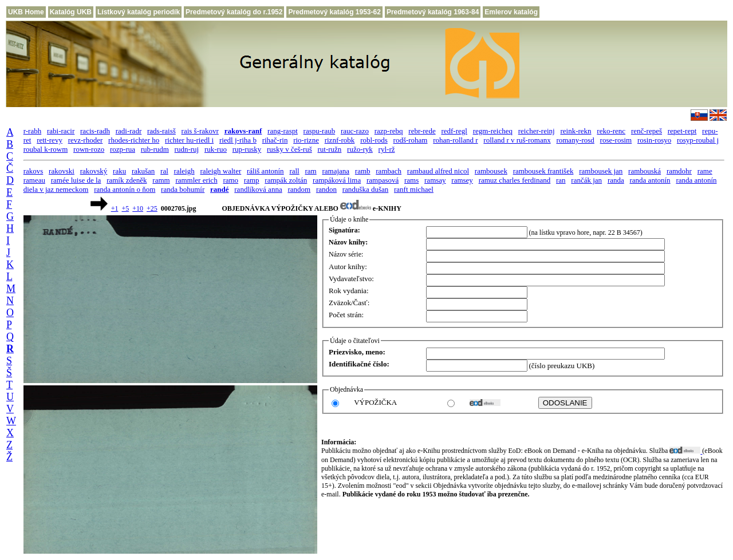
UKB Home (26, 12)
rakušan (143, 171)
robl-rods (374, 140)
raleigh (184, 171)
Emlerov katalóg (511, 12)
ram (310, 171)
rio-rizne (306, 140)
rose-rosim (616, 140)
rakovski (62, 171)
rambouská (645, 171)
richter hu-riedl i (189, 140)
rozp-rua (123, 149)
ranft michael (414, 189)
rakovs (34, 171)
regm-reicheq (493, 131)
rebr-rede (422, 131)
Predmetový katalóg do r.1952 (234, 12)
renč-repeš (647, 131)
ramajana (336, 171)
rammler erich (196, 180)
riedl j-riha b (238, 140)
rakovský (94, 171)
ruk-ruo (216, 149)
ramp (252, 180)
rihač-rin (275, 140)
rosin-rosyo (654, 140)
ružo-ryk (360, 149)
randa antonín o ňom (125, 189)
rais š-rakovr (200, 131)
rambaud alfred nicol (438, 171)
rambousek (491, 171)
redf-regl (454, 131)
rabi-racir (61, 131)
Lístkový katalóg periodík (139, 12)
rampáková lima (337, 180)
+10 (138, 208)
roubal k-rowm (46, 149)
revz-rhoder (86, 140)
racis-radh (95, 131)
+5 (125, 208)
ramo (230, 180)
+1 (115, 208)
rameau (34, 180)
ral (164, 171)
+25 (152, 208)
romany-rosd (575, 140)
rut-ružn (329, 149)
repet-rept (682, 131)
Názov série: (346, 254)
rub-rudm (155, 149)
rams (411, 180)
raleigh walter (220, 171)
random (299, 189)
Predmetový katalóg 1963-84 (433, 12)
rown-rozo (89, 149)
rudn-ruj (187, 149)
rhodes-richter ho (134, 140)
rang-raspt (283, 131)
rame (705, 171)
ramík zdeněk (127, 180)
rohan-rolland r (455, 140)
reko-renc (611, 131)
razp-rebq (389, 131)
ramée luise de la (76, 180)
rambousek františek (543, 171)
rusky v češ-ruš (289, 149)
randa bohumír (183, 189)
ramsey (462, 180)
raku (119, 171)
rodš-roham (411, 140)
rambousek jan (601, 171)
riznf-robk (340, 140)
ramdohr (679, 171)
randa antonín (650, 180)
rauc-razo (355, 131)
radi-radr (129, 131)
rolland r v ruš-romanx (517, 140)
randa (616, 180)
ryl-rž (387, 149)
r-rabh (33, 131)
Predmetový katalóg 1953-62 (334, 12)
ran (561, 180)
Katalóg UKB (71, 12)
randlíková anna (258, 189)
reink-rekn (576, 131)
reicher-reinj (537, 131)
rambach (389, 171)
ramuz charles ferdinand (515, 180)
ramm (161, 180)
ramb (363, 171)
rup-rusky (247, 149)
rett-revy (50, 140)
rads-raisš (161, 131)
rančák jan (586, 180)
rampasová (383, 180)
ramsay (435, 180)
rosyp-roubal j (698, 140)
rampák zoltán (286, 180)
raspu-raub (320, 131)
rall (294, 171)
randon (326, 189)
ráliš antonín (265, 171)
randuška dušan (366, 189)
